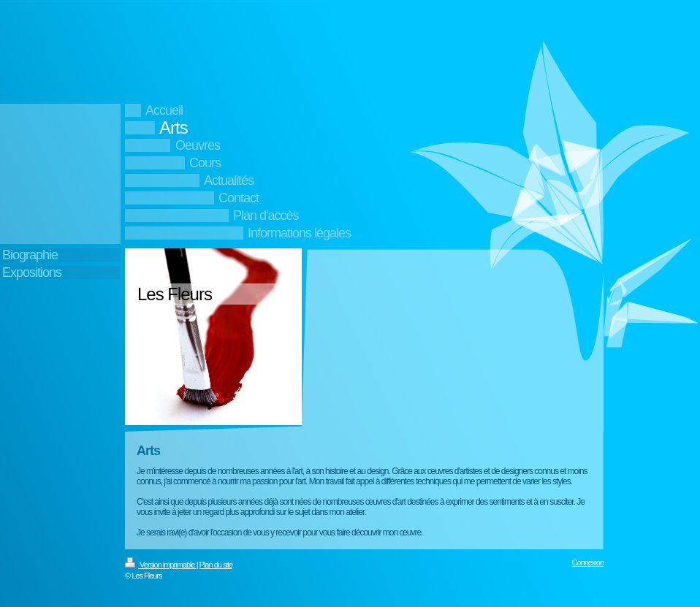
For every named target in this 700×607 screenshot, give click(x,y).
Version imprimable (161, 565)
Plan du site (216, 565)
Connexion (587, 562)
